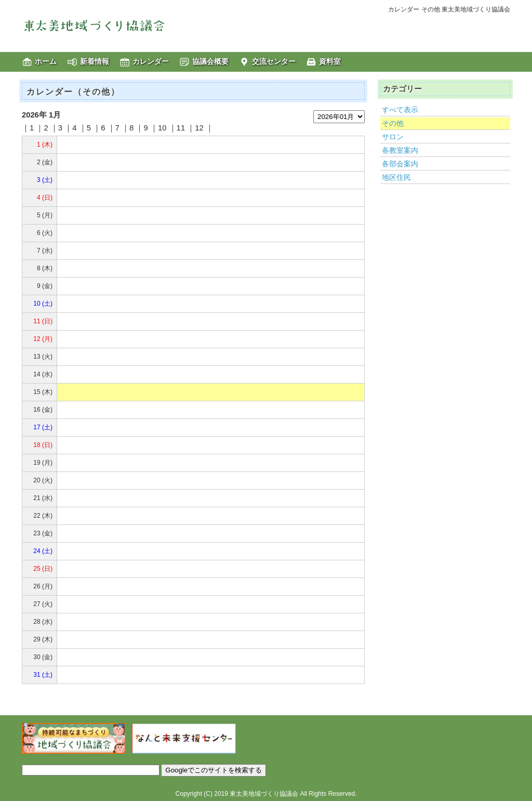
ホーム (46, 61)
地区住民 (396, 177)
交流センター (274, 61)
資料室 (330, 61)
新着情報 (95, 61)
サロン (393, 137)
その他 (393, 123)
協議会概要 (210, 61)
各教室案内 (400, 150)
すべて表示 (400, 110)
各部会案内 (400, 164)
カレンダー (151, 61)
